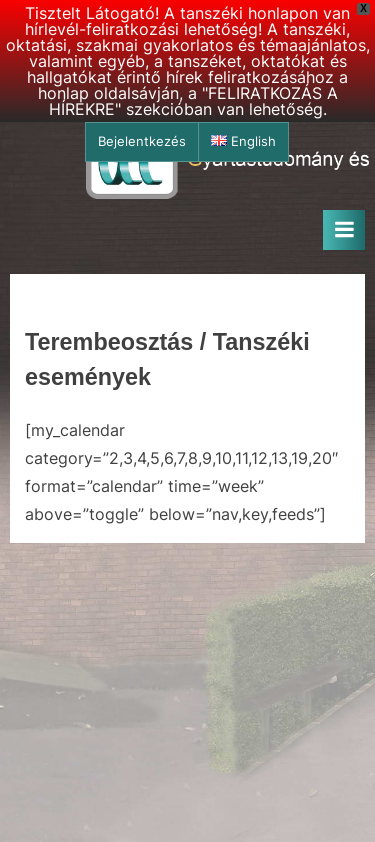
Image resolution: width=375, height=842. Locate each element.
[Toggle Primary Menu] (344, 230)
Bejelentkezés (142, 141)
